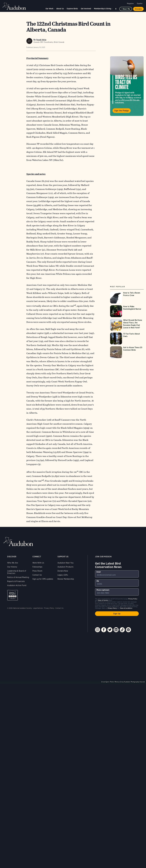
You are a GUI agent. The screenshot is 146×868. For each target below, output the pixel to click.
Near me (126, 9)
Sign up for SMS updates (43, 579)
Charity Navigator (13, 595)
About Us (60, 9)
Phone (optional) (103, 590)
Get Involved (86, 9)
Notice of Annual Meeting (18, 577)
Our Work (49, 9)
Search (116, 8)
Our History (12, 567)
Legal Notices (38, 608)
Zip (98, 581)
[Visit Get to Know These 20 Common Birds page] (128, 352)
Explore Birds (72, 9)
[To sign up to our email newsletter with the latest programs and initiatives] (117, 574)
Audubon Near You (66, 563)
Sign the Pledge (122, 111)
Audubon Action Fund (17, 585)
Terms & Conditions (126, 608)
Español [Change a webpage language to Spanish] (140, 4)
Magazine (130, 4)
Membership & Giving (103, 9)
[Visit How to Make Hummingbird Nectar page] (128, 311)
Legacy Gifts (63, 575)
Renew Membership (66, 579)
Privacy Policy (49, 608)
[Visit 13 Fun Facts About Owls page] (128, 339)
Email (99, 572)
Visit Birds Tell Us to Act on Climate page (127, 86)
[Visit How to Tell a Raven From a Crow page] (128, 298)
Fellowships (37, 567)
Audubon (14, 6)
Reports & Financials (16, 581)
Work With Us (38, 563)
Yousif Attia (41, 40)
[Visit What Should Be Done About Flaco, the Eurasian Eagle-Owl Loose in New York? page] (128, 325)
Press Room (37, 571)
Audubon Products (66, 567)
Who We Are (13, 563)
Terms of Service (103, 600)
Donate (138, 9)
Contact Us (37, 575)
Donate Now (63, 571)
